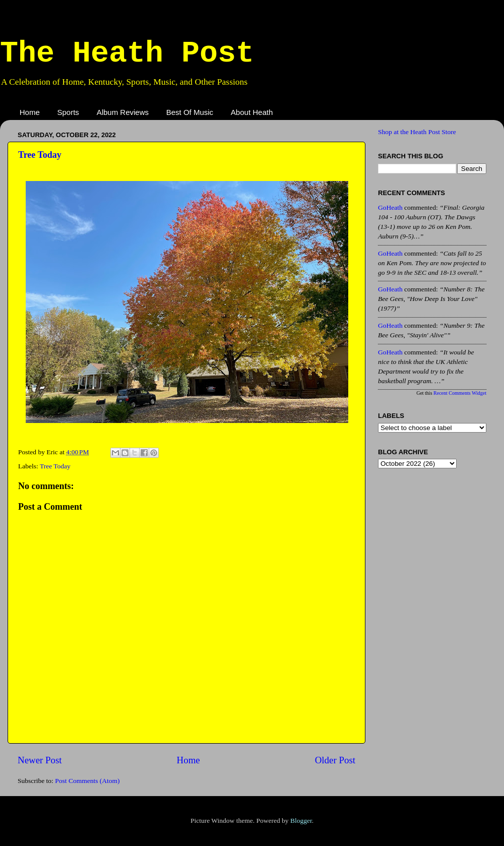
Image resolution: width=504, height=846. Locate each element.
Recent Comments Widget (460, 393)
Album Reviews (123, 112)
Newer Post (40, 760)
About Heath (252, 112)
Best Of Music (190, 112)
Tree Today (40, 155)
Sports (68, 112)
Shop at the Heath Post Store (417, 132)
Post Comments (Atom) (87, 781)
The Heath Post (127, 53)
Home (30, 112)
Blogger (301, 821)
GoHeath (390, 207)
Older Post (335, 760)
